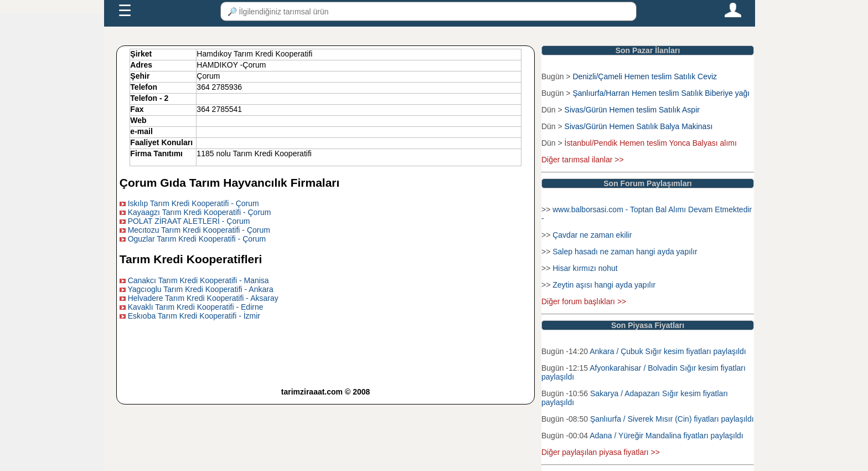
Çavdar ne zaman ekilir (592, 235)
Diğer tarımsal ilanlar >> (583, 160)
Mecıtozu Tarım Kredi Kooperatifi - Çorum (199, 230)
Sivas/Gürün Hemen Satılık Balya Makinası (639, 126)
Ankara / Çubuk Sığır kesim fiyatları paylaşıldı (668, 351)
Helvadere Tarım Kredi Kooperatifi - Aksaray (203, 298)
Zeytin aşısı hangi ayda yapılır (604, 285)
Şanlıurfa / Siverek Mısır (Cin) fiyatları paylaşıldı (672, 419)
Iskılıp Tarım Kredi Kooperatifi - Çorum (193, 203)
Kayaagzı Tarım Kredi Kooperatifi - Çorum (200, 212)
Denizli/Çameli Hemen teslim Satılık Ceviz (645, 76)
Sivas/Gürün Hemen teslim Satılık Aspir (632, 110)
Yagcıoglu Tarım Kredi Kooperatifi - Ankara (200, 289)
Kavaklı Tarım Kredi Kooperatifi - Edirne (196, 307)
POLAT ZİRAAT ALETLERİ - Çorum (189, 221)
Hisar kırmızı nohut (585, 268)
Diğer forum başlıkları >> (584, 301)
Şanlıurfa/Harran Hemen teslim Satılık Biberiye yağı (661, 93)
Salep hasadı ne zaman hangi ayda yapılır (625, 252)
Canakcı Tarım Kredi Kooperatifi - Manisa (198, 280)
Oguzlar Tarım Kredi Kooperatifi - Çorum (197, 239)
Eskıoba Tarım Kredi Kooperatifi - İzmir (194, 316)
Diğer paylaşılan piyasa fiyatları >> (601, 452)
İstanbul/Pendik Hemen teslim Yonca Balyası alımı (651, 143)
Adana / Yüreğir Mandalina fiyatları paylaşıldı (666, 436)
